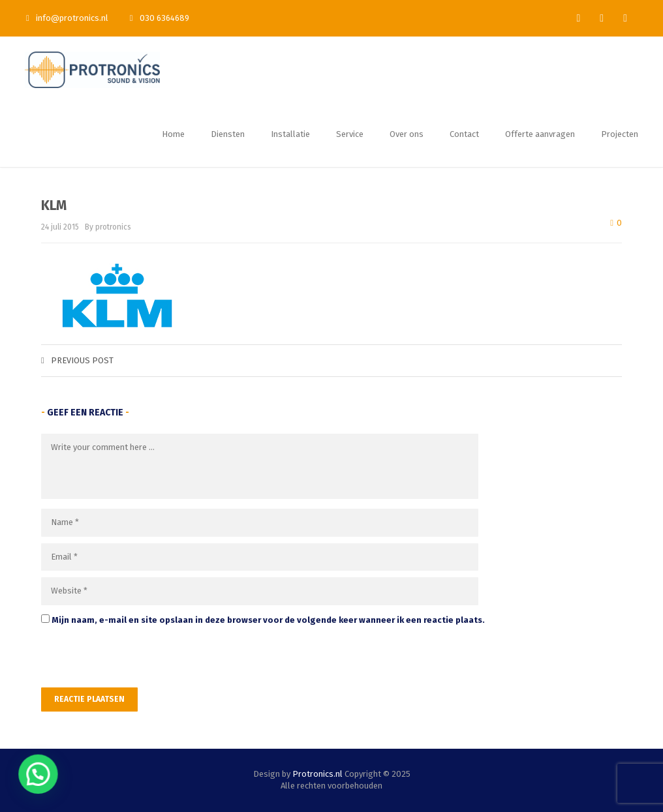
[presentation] (131, 659)
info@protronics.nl (67, 18)
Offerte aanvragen (540, 134)
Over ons (407, 134)
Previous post (77, 360)
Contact (464, 134)
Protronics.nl (317, 774)
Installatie (290, 134)
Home (173, 134)
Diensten (228, 134)
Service (350, 134)
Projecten (620, 134)
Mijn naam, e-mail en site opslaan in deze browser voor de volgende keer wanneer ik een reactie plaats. (268, 620)
